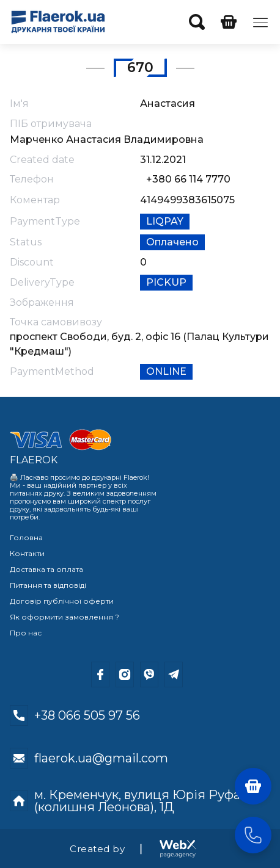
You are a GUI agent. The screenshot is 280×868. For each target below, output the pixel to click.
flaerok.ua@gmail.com (101, 758)
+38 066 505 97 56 (87, 715)
